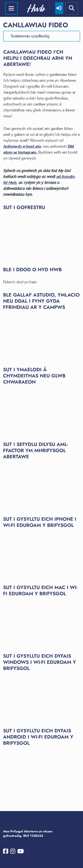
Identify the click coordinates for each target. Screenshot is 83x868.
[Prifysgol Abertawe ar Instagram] (13, 852)
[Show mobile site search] (72, 8)
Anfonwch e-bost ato (22, 146)
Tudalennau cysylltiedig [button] (30, 36)
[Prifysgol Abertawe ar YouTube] (20, 852)
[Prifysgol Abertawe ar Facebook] (6, 852)
